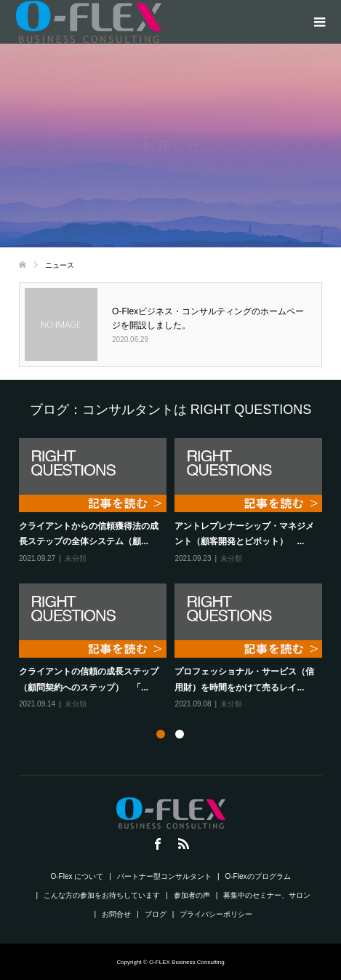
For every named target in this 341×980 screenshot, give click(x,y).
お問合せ (116, 914)
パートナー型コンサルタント (164, 876)
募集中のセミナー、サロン (267, 895)
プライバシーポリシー (216, 914)
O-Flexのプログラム (258, 876)
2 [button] (180, 734)
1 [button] (161, 734)
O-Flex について (77, 876)
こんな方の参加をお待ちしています (102, 895)
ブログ (156, 914)
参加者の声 (192, 895)
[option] (174, 574)
